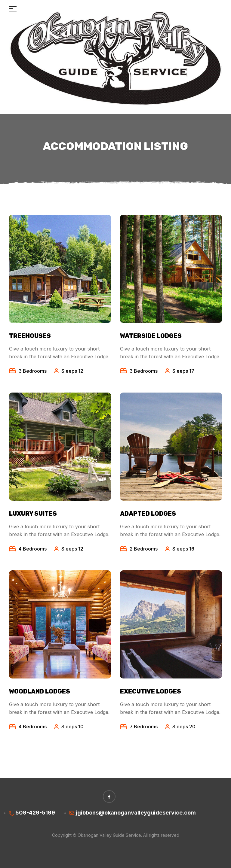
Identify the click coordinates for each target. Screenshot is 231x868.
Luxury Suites (33, 514)
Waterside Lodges (151, 336)
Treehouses (30, 336)
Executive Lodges (151, 691)
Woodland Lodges (40, 691)
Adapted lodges (148, 514)
